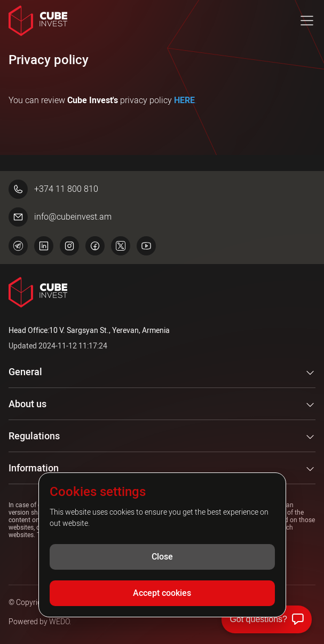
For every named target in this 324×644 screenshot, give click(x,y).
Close (162, 557)
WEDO (59, 622)
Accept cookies (162, 593)
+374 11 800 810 (53, 189)
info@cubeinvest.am (60, 217)
